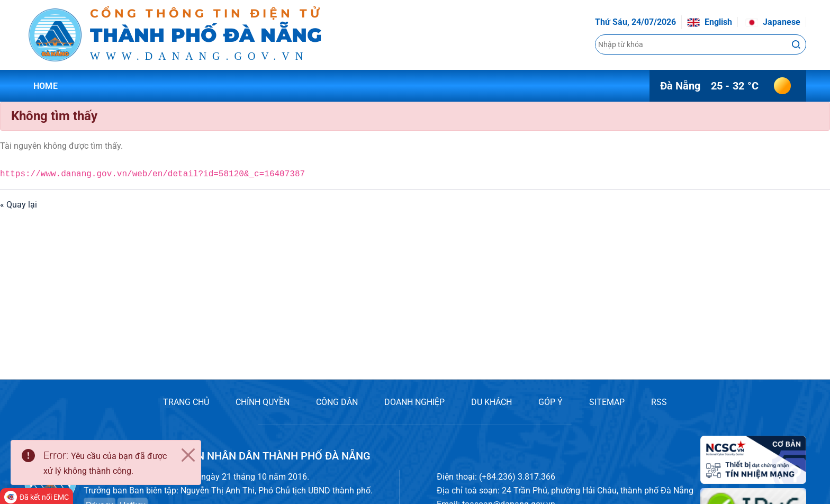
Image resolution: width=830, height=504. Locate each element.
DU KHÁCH (491, 402)
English (710, 22)
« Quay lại (19, 205)
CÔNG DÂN (337, 402)
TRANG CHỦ (186, 402)
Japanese (773, 22)
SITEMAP (607, 402)
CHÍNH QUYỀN (263, 402)
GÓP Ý (551, 402)
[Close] (188, 455)
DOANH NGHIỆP (414, 402)
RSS (659, 402)
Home (46, 86)
